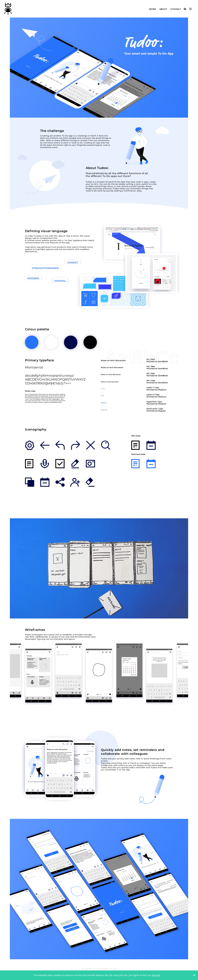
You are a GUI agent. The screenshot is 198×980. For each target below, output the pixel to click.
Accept (156, 975)
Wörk (152, 9)
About (163, 9)
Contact (176, 9)
